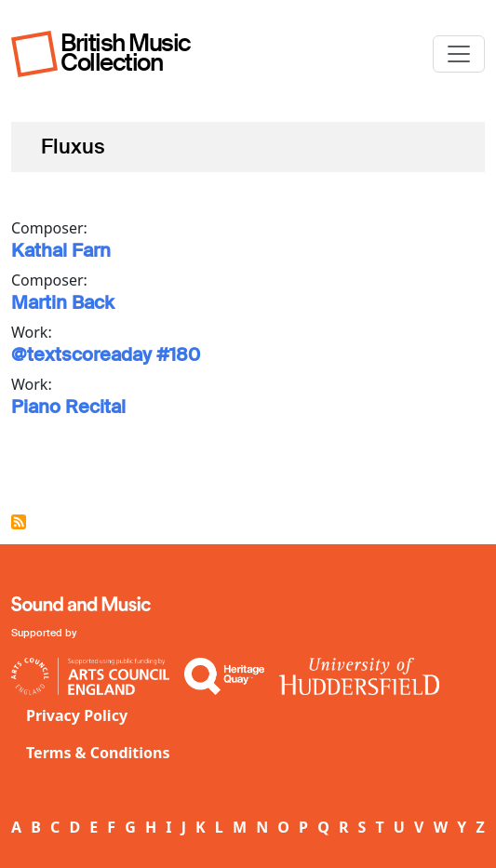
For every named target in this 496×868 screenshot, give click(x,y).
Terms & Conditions (98, 753)
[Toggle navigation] (459, 54)
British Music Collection (126, 53)
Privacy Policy (77, 715)
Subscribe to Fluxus (19, 522)
